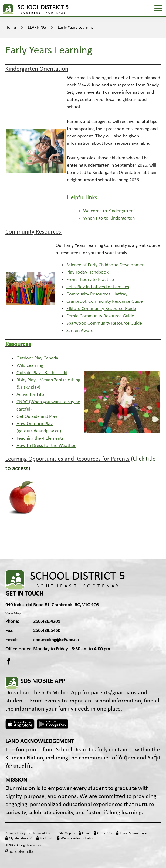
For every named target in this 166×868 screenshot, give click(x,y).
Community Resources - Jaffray (97, 294)
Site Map (65, 833)
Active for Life (30, 395)
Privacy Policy (15, 833)
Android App (53, 724)
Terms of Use (42, 833)
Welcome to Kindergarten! (109, 211)
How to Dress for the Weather (46, 446)
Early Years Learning (76, 28)
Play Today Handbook (87, 272)
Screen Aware (80, 331)
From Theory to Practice (90, 280)
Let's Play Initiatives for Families (98, 287)
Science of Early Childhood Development (106, 265)
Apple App (20, 724)
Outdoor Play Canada (37, 358)
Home (11, 28)
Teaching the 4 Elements (40, 438)
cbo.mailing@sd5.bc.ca (56, 640)
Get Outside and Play (37, 417)
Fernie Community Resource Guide (100, 316)
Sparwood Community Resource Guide (104, 323)
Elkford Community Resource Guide (101, 309)
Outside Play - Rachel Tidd (42, 373)
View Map (13, 613)
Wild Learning (30, 366)
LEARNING (37, 28)
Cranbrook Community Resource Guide (105, 302)
